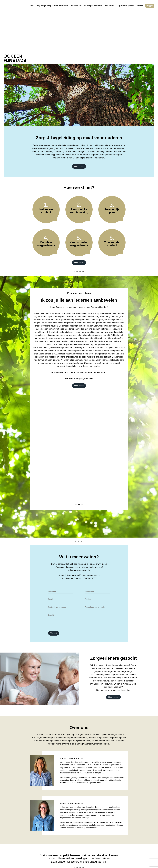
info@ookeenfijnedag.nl (73, 526)
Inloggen (150, 9)
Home (32, 9)
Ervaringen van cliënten (93, 9)
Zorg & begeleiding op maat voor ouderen (52, 9)
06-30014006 (90, 526)
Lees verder (79, 114)
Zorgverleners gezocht (125, 9)
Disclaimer (35, 863)
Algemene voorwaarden (66, 863)
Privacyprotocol (48, 863)
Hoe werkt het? (76, 9)
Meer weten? (109, 9)
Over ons (139, 9)
